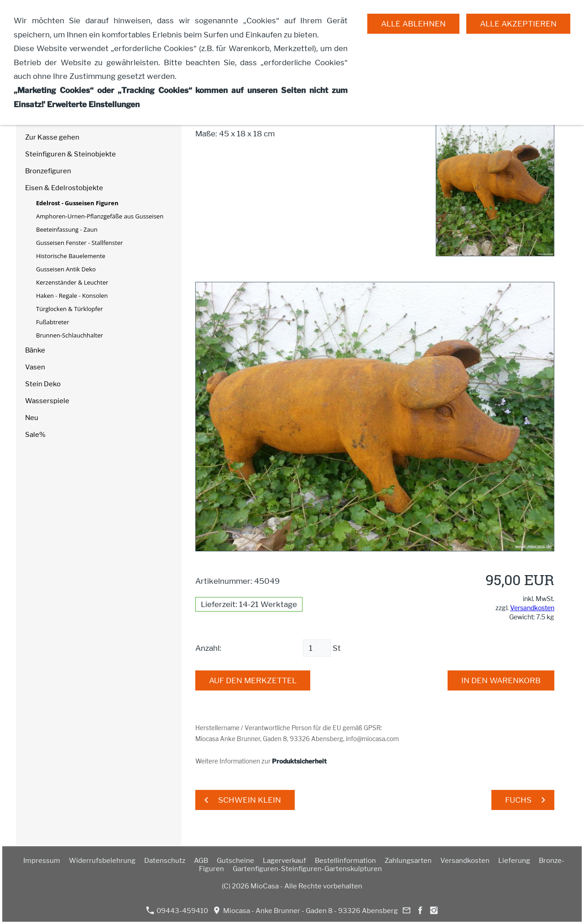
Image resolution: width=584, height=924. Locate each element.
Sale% (35, 435)
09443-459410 (177, 911)
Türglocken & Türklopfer (69, 309)
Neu (32, 418)
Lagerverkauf (284, 861)
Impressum (42, 861)
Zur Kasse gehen (52, 137)
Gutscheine (235, 861)
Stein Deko (43, 384)
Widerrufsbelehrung (102, 861)
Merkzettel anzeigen (58, 120)
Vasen (35, 367)
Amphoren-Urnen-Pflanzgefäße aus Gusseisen (100, 216)
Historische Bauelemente (71, 256)
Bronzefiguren (48, 171)
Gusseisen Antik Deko (66, 269)
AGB (201, 861)
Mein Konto (44, 104)
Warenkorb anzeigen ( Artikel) (75, 87)
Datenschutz (165, 861)
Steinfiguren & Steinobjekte (70, 154)
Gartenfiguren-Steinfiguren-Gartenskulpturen (307, 869)
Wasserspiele (47, 401)
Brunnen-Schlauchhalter (70, 335)
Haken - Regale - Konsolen (72, 296)
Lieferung (514, 861)
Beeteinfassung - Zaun (67, 229)
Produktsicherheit (299, 761)
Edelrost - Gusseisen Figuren (77, 203)
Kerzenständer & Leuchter (72, 282)
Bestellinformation (345, 861)
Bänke (35, 350)
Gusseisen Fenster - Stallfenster (79, 243)
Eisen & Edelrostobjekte (64, 188)
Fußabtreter (52, 322)
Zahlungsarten (408, 861)
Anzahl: (208, 648)
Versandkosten (532, 608)
